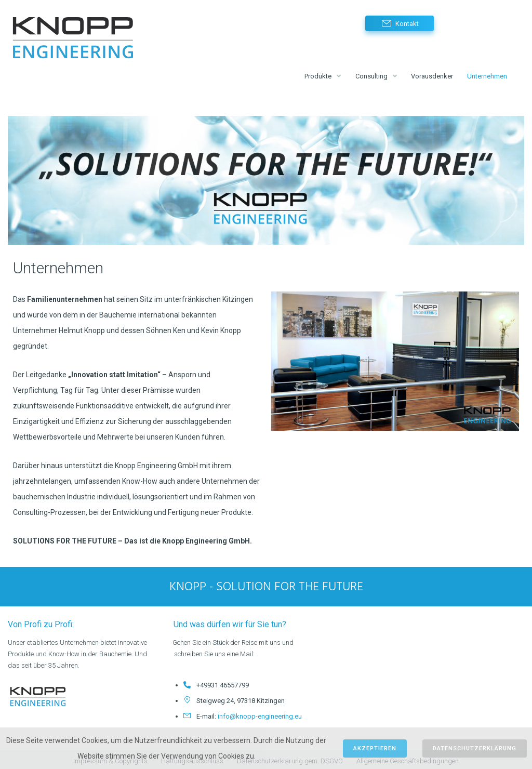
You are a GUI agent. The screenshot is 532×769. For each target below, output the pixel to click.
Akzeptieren (375, 748)
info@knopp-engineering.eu (260, 714)
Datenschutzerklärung (475, 748)
